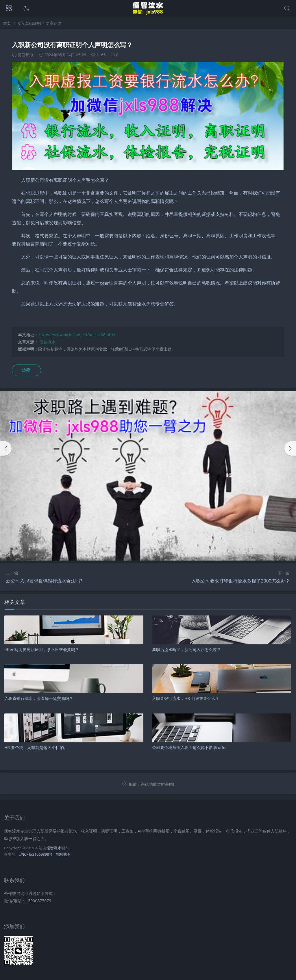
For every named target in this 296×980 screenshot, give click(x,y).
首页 (7, 23)
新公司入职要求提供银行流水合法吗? (44, 581)
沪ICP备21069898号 (36, 854)
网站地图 (63, 854)
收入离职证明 (29, 23)
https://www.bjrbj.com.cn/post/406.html (77, 335)
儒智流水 (47, 342)
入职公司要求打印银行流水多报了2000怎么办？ (241, 581)
